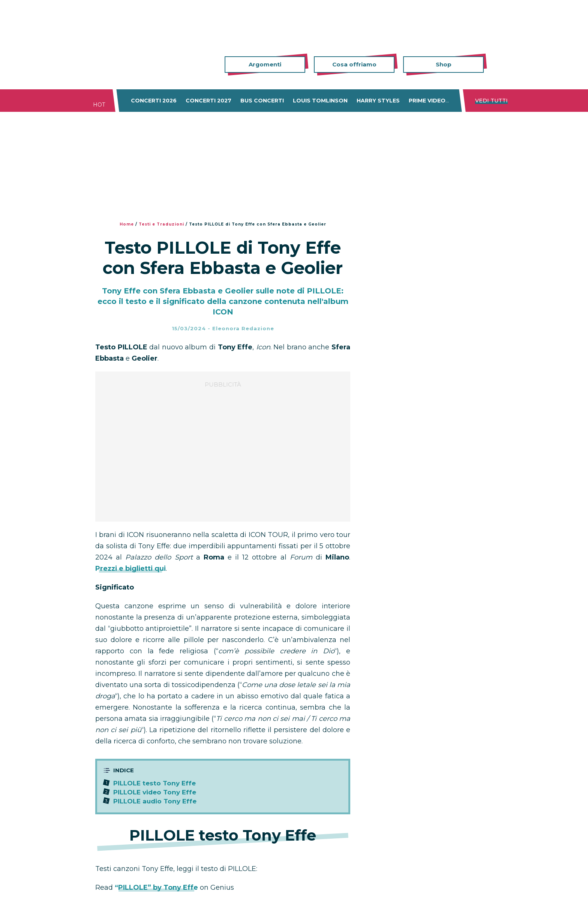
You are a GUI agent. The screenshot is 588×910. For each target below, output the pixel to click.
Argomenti (265, 64)
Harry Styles (378, 101)
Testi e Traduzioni (161, 224)
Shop (444, 64)
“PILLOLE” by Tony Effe (156, 887)
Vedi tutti (491, 101)
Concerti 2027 (208, 101)
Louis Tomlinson (320, 101)
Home (127, 224)
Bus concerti (262, 101)
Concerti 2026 (154, 101)
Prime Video (427, 101)
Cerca (496, 65)
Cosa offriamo (354, 64)
